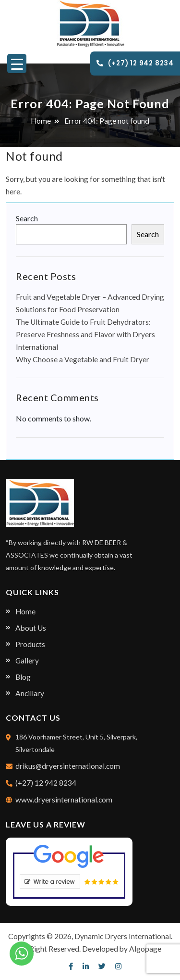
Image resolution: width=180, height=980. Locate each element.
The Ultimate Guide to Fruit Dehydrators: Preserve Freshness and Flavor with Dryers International (85, 334)
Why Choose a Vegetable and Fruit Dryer (83, 359)
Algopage (145, 949)
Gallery (27, 661)
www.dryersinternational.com (64, 800)
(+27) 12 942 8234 (135, 63)
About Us (31, 628)
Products (30, 644)
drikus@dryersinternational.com (68, 766)
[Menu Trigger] (17, 64)
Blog (23, 677)
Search (27, 218)
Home (41, 121)
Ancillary (30, 693)
